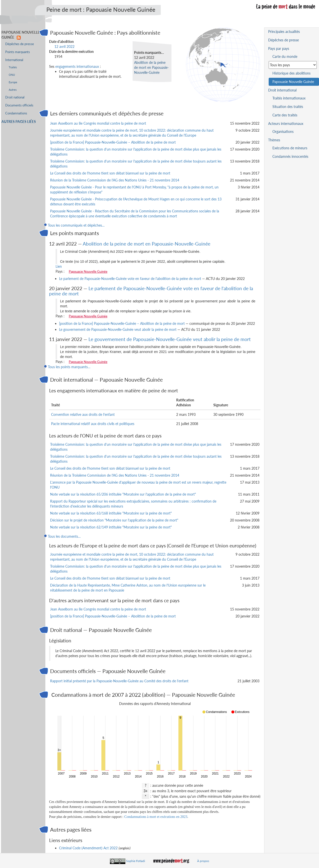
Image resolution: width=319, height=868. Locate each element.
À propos (203, 861)
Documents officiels (19, 105)
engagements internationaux (77, 66)
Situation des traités (288, 107)
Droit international (282, 90)
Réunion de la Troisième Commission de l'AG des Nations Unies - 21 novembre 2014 (115, 180)
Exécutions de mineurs (290, 148)
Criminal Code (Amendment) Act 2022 (88, 848)
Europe (13, 82)
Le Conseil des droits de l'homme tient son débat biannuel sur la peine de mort (110, 173)
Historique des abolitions (291, 73)
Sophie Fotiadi (136, 861)
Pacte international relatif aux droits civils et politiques (93, 424)
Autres (13, 90)
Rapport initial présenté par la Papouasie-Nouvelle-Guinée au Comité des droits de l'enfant (119, 681)
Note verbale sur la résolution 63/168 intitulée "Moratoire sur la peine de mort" (111, 513)
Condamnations (16, 113)
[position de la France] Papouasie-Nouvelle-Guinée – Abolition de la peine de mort (113, 142)
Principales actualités (284, 32)
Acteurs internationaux (286, 124)
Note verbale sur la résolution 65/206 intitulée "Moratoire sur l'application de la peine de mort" (123, 494)
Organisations (283, 131)
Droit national (15, 97)
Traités (13, 67)
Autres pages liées (19, 122)
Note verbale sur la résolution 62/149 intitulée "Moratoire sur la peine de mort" (111, 527)
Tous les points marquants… (69, 367)
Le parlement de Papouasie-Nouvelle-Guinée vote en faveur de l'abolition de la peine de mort (130, 279)
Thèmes (274, 140)
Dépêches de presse (20, 44)
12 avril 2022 (64, 46)
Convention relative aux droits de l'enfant (83, 414)
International (14, 60)
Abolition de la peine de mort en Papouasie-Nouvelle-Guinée (151, 67)
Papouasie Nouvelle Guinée (88, 271)
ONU (12, 75)
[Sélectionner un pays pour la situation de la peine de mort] (293, 65)
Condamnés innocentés (290, 156)
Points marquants (18, 52)
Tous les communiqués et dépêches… (76, 225)
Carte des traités (285, 115)
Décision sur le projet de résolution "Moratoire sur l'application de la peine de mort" (114, 520)
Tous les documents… (64, 536)
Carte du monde (285, 56)
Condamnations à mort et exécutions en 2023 (156, 817)
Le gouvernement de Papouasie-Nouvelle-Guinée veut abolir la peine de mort (118, 329)
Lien (59, 266)
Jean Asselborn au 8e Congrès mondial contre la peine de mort (98, 123)
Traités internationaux (289, 98)
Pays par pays (279, 48)
